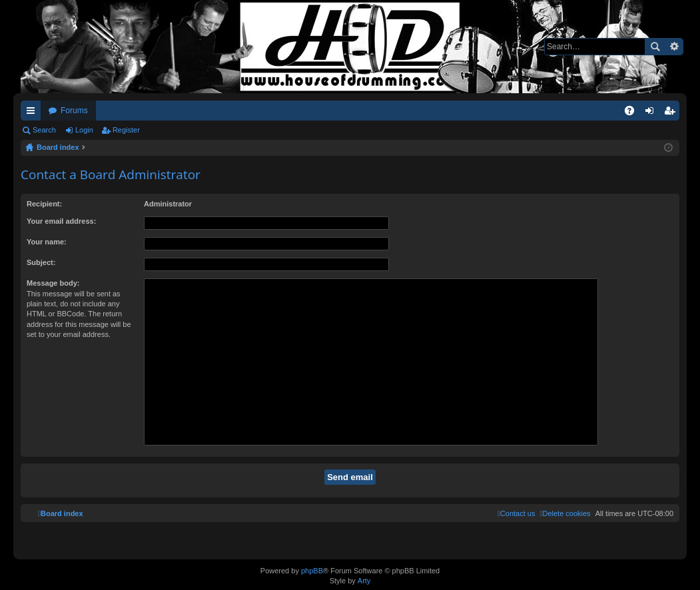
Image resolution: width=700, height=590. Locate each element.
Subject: (41, 262)
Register (126, 130)
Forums (74, 111)
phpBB (312, 571)
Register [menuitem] (672, 113)
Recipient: (44, 204)
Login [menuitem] (652, 113)
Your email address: (61, 221)
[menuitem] (565, 513)
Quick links (33, 113)
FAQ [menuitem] (634, 113)
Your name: (47, 242)
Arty (364, 581)
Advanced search (674, 47)
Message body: (53, 283)
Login (84, 130)
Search (655, 47)
